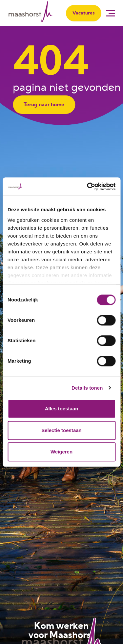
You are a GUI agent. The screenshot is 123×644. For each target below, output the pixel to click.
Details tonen (87, 388)
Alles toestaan (62, 409)
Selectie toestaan (61, 430)
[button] (111, 13)
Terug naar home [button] (44, 105)
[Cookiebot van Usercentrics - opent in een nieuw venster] (88, 187)
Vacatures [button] (84, 13)
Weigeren (61, 452)
